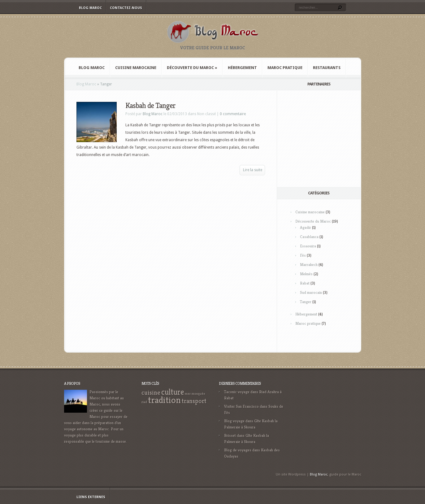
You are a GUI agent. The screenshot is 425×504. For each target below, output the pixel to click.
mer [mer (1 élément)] (188, 394)
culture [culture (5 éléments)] (173, 392)
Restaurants (327, 68)
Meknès (306, 274)
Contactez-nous (126, 8)
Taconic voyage (237, 392)
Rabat (305, 283)
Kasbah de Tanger (150, 106)
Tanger (306, 302)
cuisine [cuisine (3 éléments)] (151, 393)
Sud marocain (311, 292)
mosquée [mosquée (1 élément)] (198, 394)
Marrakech (309, 265)
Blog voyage (234, 421)
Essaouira (308, 246)
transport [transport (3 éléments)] (194, 401)
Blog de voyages (238, 450)
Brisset (230, 435)
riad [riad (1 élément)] (144, 402)
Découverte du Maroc (192, 68)
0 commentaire (233, 114)
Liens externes (91, 497)
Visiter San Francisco (241, 406)
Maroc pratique (285, 68)
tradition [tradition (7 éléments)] (164, 400)
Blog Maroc (90, 8)
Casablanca (309, 237)
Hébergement (242, 68)
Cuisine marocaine (136, 68)
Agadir (306, 227)
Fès (303, 255)
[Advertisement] (329, 139)
